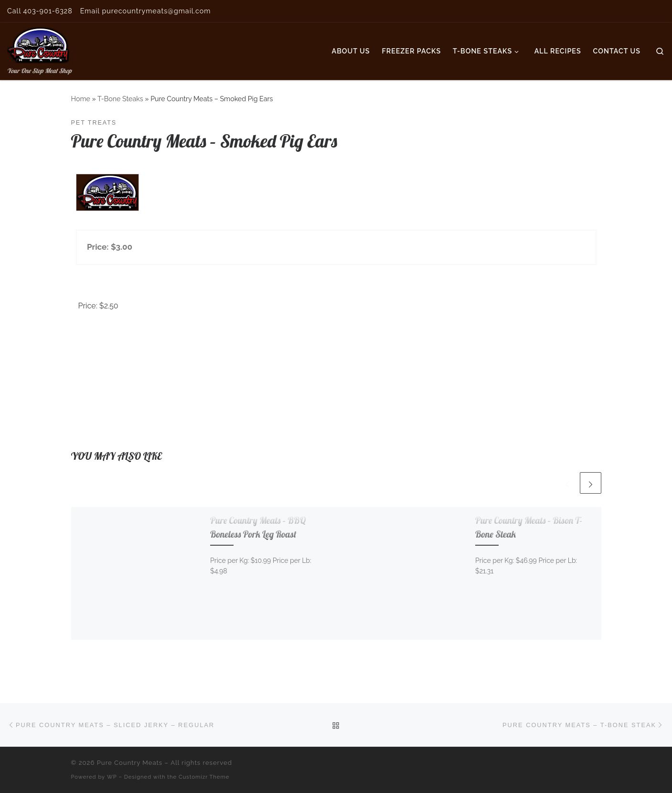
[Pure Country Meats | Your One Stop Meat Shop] (38, 43)
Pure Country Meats (130, 763)
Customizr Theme (204, 777)
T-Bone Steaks (120, 99)
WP (112, 777)
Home (81, 99)
